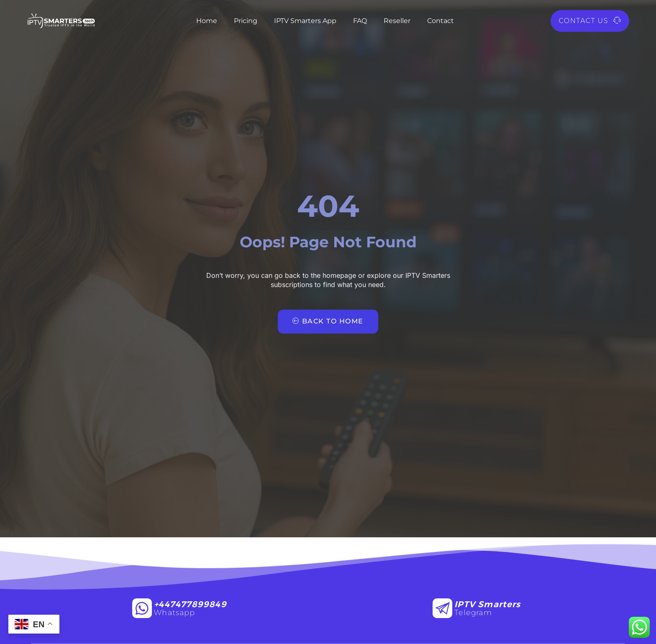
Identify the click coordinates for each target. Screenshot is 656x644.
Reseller (397, 21)
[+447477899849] (142, 608)
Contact (441, 21)
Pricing (246, 21)
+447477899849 (190, 604)
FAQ (360, 21)
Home (207, 21)
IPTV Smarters (487, 604)
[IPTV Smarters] (442, 608)
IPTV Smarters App (305, 21)
